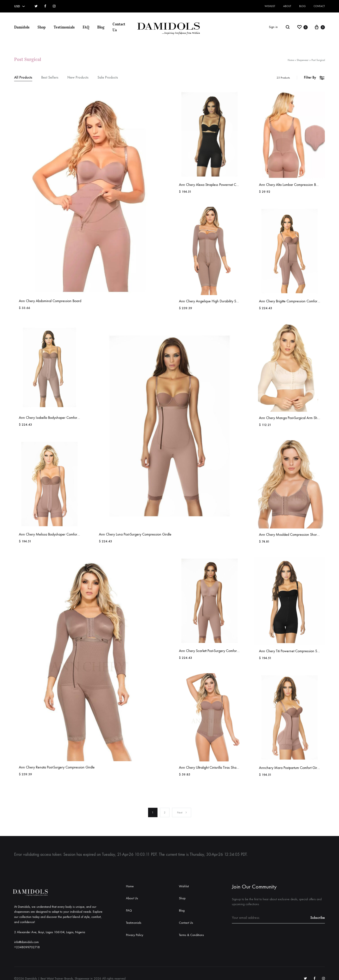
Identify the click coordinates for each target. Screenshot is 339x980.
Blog (302, 6)
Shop (42, 27)
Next (182, 812)
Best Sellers (50, 78)
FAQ (86, 27)
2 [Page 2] (165, 812)
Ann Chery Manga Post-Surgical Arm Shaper (292, 418)
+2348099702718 (27, 947)
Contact (319, 6)
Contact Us (119, 27)
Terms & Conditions (191, 935)
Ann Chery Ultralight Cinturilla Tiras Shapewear (213, 767)
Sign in (273, 27)
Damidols (22, 27)
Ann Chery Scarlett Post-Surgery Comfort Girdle (213, 651)
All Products (23, 78)
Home (291, 60)
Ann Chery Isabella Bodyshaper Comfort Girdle (53, 418)
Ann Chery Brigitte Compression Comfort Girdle (294, 301)
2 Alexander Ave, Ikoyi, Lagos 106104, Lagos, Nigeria (50, 932)
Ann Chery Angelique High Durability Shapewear (215, 301)
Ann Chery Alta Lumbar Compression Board (291, 185)
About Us (132, 898)
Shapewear (303, 60)
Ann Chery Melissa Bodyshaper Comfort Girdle (53, 534)
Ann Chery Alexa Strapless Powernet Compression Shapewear (225, 185)
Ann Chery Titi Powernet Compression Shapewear (296, 651)
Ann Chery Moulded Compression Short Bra (291, 534)
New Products (78, 78)
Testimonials (64, 27)
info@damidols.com (26, 942)
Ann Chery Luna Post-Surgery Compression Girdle (135, 534)
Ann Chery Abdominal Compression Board (50, 301)
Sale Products (108, 78)
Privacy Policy (135, 935)
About (287, 6)
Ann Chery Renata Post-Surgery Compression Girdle (57, 767)
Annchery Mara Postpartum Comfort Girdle (290, 768)
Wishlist (270, 6)
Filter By (314, 78)
